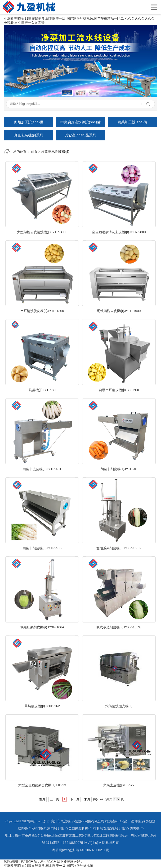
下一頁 (75, 799)
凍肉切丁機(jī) (57, 828)
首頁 (34, 152)
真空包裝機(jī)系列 (29, 135)
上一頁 (54, 799)
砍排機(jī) (39, 828)
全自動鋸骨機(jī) (80, 828)
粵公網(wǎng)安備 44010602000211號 (80, 850)
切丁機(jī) (122, 828)
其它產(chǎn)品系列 (80, 135)
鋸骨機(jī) (138, 821)
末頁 (87, 799)
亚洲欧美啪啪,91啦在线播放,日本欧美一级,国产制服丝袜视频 (48, 866)
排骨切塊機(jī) (104, 828)
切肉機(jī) (136, 828)
